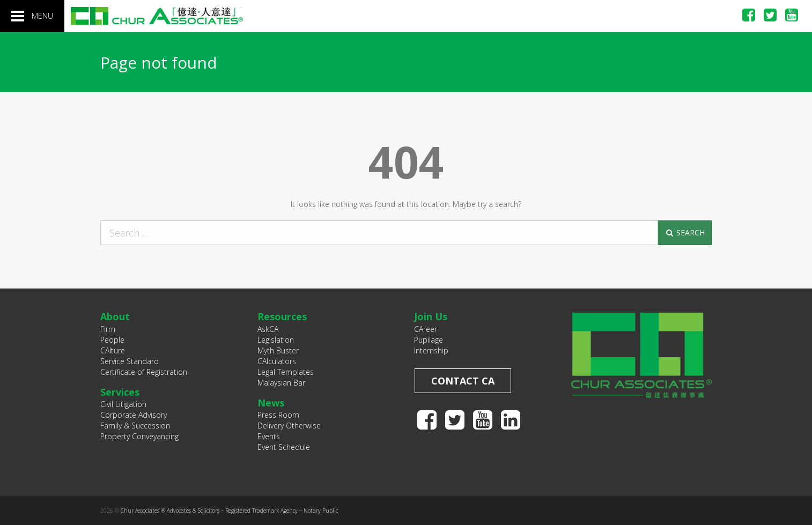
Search (685, 232)
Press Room (278, 415)
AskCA (268, 329)
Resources (282, 316)
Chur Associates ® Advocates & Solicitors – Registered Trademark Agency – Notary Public (229, 511)
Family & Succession (135, 426)
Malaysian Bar (281, 383)
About (115, 316)
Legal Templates (286, 372)
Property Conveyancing (139, 436)
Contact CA (463, 381)
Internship (431, 350)
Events (269, 436)
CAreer (426, 329)
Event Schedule (284, 447)
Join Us (431, 316)
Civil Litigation (123, 404)
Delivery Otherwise (289, 426)
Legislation (276, 340)
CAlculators (277, 361)
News (271, 403)
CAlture (113, 350)
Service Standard (130, 361)
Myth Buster (278, 350)
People (112, 340)
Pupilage (429, 340)
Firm (108, 329)
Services (120, 392)
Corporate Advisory (134, 415)
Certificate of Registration (144, 372)
